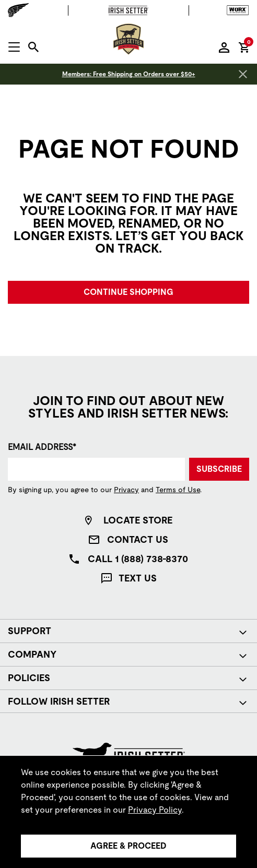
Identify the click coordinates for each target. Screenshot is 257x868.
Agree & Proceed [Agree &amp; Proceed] (128, 846)
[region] (128, 812)
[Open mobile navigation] (14, 47)
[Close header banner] (243, 74)
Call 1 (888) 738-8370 (138, 559)
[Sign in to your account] (224, 47)
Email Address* (42, 447)
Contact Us (138, 539)
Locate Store (138, 520)
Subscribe (219, 469)
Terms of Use (178, 490)
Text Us (138, 578)
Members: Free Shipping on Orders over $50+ (129, 74)
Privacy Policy (155, 810)
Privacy (126, 490)
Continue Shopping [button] (128, 292)
